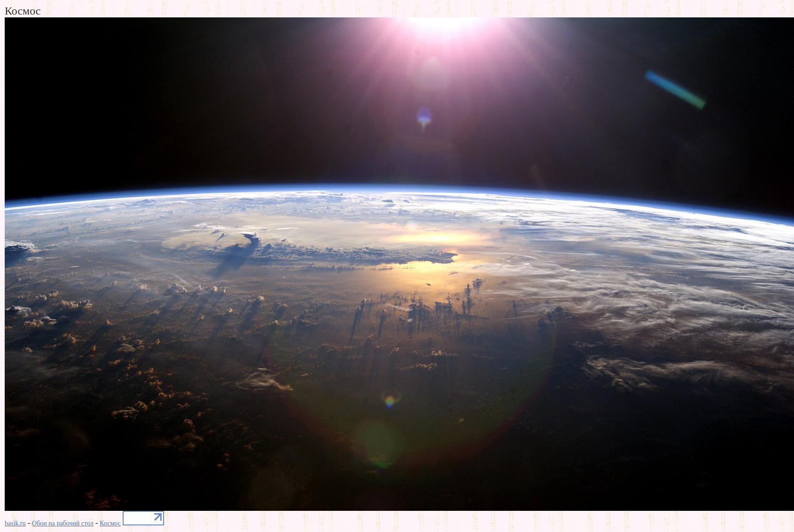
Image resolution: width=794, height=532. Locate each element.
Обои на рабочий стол (63, 523)
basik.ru (15, 523)
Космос (110, 523)
